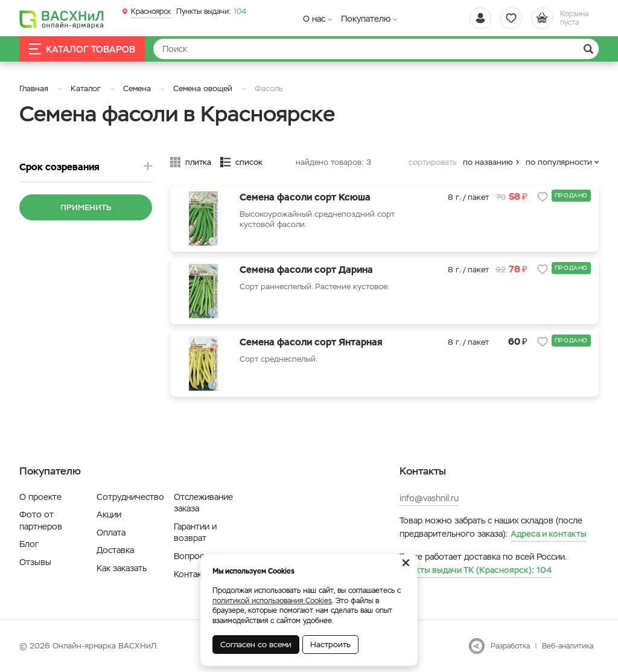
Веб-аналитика (568, 646)
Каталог (86, 88)
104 (211, 11)
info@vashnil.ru (429, 498)
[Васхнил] (62, 19)
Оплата (111, 533)
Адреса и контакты (549, 534)
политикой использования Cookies (272, 601)
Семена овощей (203, 88)
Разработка (510, 646)
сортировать (433, 162)
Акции (109, 514)
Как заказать (122, 568)
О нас (314, 19)
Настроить (330, 645)
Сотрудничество (130, 497)
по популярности (559, 162)
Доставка (115, 550)
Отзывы (35, 562)
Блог (29, 544)
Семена (137, 88)
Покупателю (366, 19)
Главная (34, 88)
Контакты (193, 574)
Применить (86, 207)
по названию (488, 162)
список (249, 162)
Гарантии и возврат (195, 533)
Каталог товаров (82, 49)
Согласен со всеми (256, 645)
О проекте (40, 497)
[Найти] (376, 49)
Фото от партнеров (41, 520)
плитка (198, 162)
